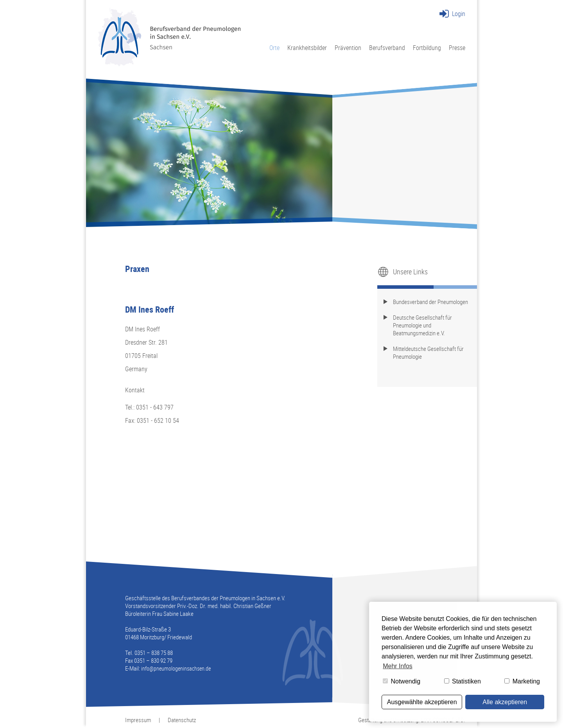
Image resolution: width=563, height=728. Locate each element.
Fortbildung (427, 47)
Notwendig (402, 681)
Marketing (522, 681)
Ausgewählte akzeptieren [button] (422, 702)
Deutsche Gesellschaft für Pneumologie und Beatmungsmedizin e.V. (422, 325)
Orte (274, 47)
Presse (457, 47)
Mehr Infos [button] (398, 666)
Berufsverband (387, 47)
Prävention (348, 47)
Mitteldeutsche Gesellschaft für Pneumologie (428, 352)
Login (459, 14)
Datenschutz (182, 720)
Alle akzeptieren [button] (505, 702)
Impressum (138, 720)
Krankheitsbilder (307, 47)
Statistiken (463, 681)
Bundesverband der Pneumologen (430, 302)
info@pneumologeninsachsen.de (176, 668)
